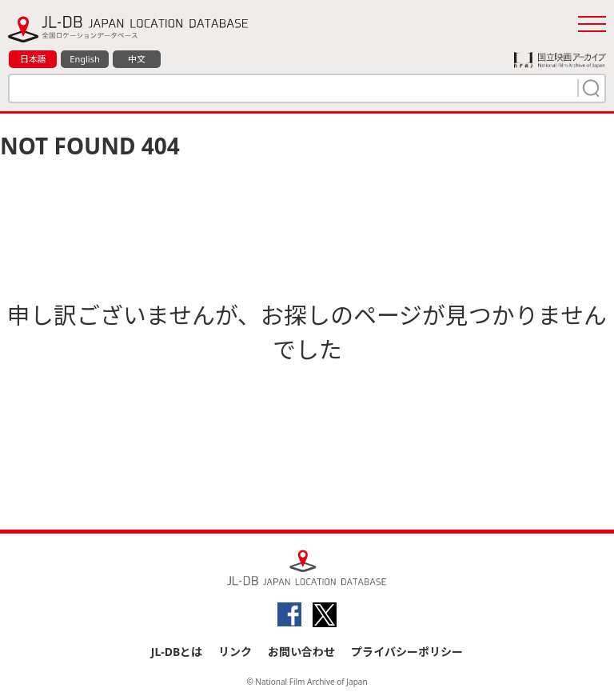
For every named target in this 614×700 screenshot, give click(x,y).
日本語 (33, 59)
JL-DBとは (177, 652)
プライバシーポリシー (407, 652)
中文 (137, 59)
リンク (235, 652)
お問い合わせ (301, 652)
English (84, 59)
